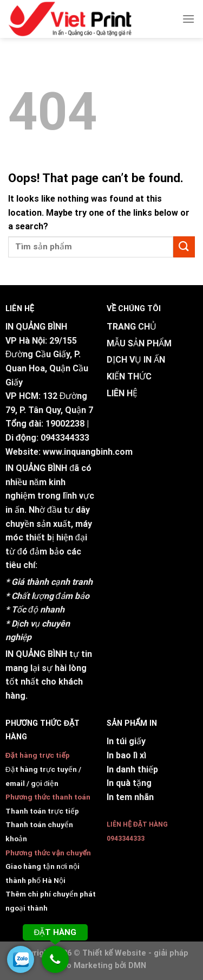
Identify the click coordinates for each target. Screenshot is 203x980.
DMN (137, 966)
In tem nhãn (130, 797)
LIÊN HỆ (122, 393)
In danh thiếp (132, 769)
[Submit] (184, 247)
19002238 (65, 424)
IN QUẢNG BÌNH (36, 468)
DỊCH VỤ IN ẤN (136, 360)
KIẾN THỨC (129, 376)
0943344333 (65, 438)
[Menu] (188, 19)
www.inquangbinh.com (88, 452)
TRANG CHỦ (132, 327)
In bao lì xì (126, 755)
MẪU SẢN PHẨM (139, 343)
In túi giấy (126, 741)
